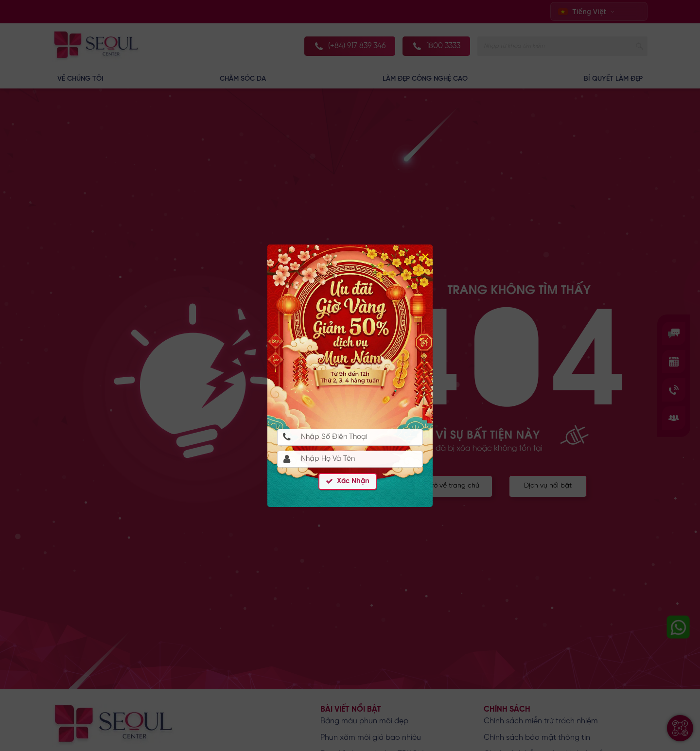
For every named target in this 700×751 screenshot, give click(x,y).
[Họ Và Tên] (350, 459)
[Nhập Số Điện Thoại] (350, 437)
